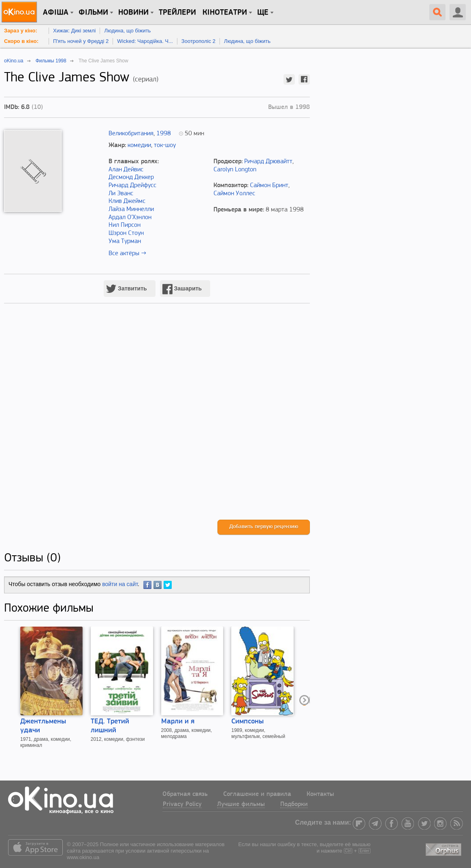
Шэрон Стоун (126, 233)
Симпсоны (247, 722)
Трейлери (177, 13)
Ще (263, 13)
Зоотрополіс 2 (198, 41)
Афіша (56, 13)
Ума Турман (125, 241)
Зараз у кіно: (21, 31)
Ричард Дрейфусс (132, 186)
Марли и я (178, 722)
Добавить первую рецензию (264, 527)
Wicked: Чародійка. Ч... (145, 41)
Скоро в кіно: (21, 41)
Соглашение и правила (257, 794)
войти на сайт (120, 584)
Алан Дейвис (126, 170)
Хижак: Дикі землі (74, 31)
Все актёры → (127, 254)
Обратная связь (185, 794)
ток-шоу (165, 145)
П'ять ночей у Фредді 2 (81, 41)
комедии (139, 145)
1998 (164, 134)
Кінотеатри (225, 13)
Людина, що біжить (127, 31)
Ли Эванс (121, 194)
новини (133, 13)
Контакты (320, 794)
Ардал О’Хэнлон (130, 218)
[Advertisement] (157, 420)
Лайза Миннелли (131, 209)
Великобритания (131, 134)
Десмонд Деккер (131, 177)
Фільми (93, 13)
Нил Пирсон (125, 225)
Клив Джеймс (127, 201)
